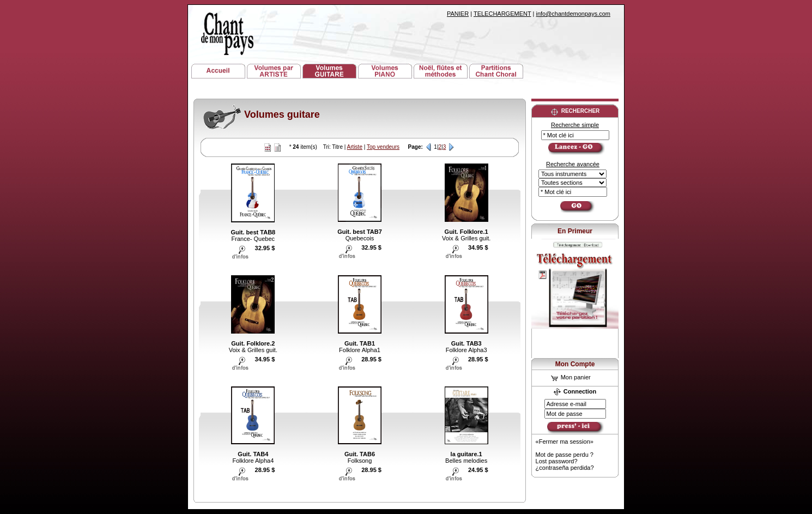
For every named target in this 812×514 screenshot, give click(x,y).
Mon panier (571, 377)
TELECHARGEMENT (502, 14)
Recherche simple (575, 125)
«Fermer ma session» (565, 442)
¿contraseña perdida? (565, 468)
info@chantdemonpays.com (573, 14)
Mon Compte (575, 364)
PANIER (458, 14)
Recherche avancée (573, 164)
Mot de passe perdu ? (565, 455)
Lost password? (557, 461)
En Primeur (575, 231)
